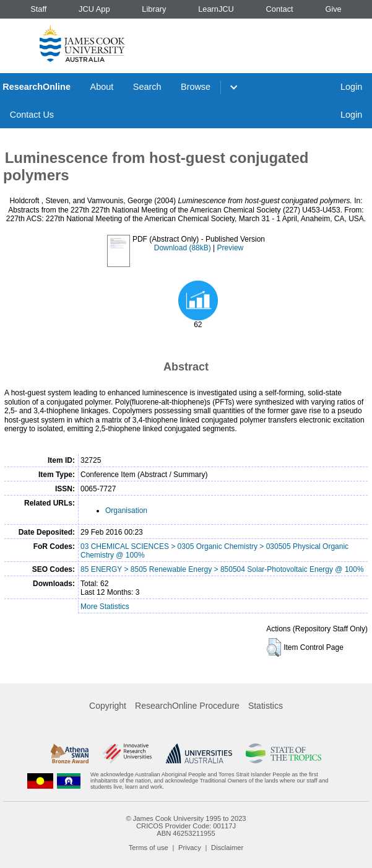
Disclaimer (227, 848)
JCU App (94, 9)
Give (333, 9)
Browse (196, 87)
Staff (38, 9)
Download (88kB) (183, 248)
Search (147, 87)
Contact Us (32, 115)
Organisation (126, 511)
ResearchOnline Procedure (187, 706)
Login (351, 87)
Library (154, 9)
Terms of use (149, 848)
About (102, 87)
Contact (280, 9)
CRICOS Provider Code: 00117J (186, 826)
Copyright (108, 706)
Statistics (266, 706)
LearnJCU (216, 9)
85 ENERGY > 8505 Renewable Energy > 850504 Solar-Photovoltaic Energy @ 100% (222, 569)
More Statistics (105, 607)
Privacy (190, 848)
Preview (231, 248)
